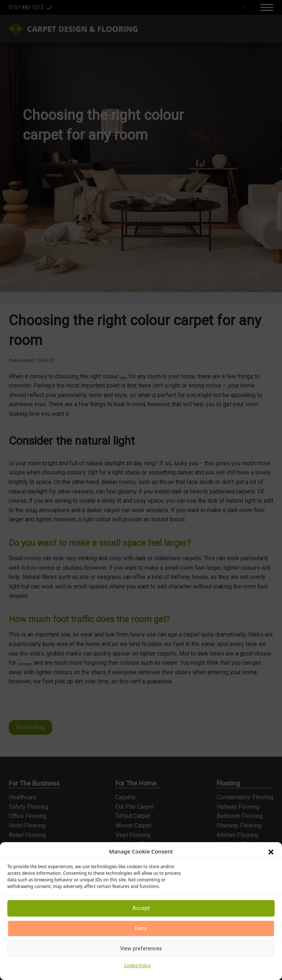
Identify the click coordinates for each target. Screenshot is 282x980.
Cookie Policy (137, 966)
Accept (141, 909)
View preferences (141, 949)
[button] (271, 851)
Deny (141, 929)
